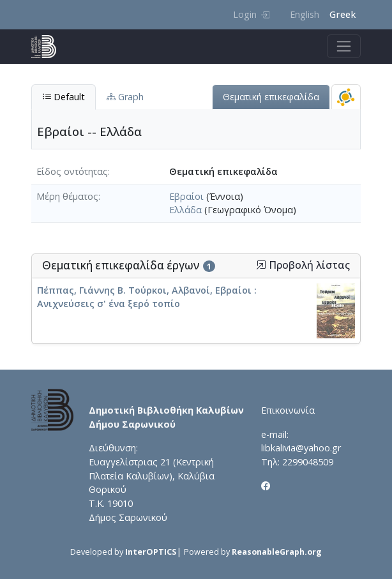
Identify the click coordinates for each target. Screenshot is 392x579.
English (305, 14)
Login (251, 14)
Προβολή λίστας (303, 265)
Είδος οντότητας (72, 171)
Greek (343, 14)
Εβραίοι (186, 196)
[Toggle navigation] (344, 46)
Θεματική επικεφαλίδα (271, 97)
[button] (261, 265)
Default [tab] (64, 97)
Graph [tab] (125, 97)
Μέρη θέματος (67, 196)
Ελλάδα (185, 210)
